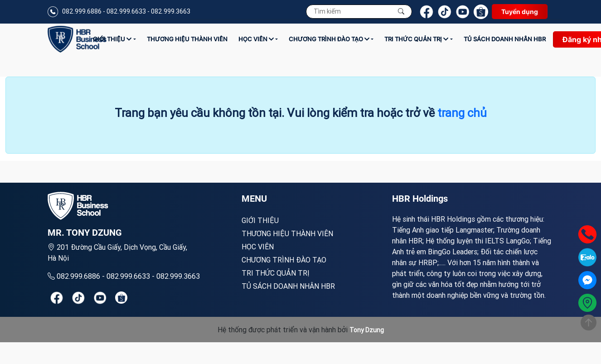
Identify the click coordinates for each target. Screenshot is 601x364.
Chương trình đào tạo (329, 39)
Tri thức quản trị (416, 39)
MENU (254, 199)
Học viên (256, 39)
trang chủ (462, 113)
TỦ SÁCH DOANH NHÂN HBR (505, 39)
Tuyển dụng (520, 12)
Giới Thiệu (112, 39)
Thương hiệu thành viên (187, 39)
